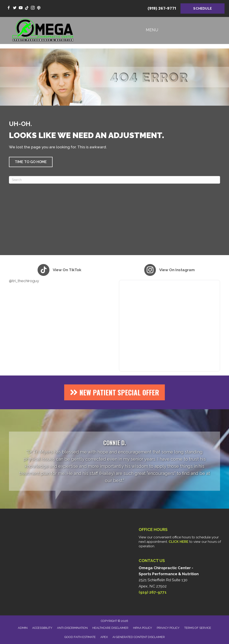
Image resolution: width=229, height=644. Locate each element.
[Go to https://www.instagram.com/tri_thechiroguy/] (33, 8)
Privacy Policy (168, 628)
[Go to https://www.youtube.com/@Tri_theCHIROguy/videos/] (21, 8)
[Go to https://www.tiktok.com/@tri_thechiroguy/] (27, 8)
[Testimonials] (114, 461)
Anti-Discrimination (72, 628)
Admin (23, 628)
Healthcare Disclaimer (110, 628)
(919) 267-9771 (162, 8)
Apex (104, 637)
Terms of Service (198, 628)
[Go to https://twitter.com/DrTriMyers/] (15, 8)
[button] (31, 162)
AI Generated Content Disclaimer (139, 637)
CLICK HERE (178, 542)
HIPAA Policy (143, 628)
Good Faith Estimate (80, 637)
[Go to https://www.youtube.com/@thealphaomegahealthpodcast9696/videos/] (39, 8)
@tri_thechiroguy (24, 281)
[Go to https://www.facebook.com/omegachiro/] (9, 8)
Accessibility (42, 628)
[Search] (114, 180)
